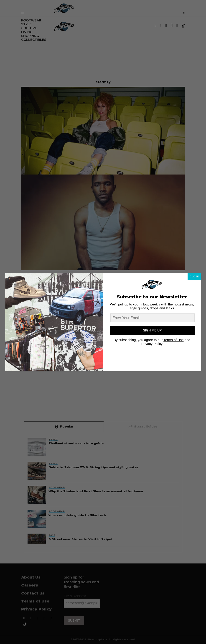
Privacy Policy (152, 344)
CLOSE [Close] (194, 276)
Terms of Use (173, 340)
